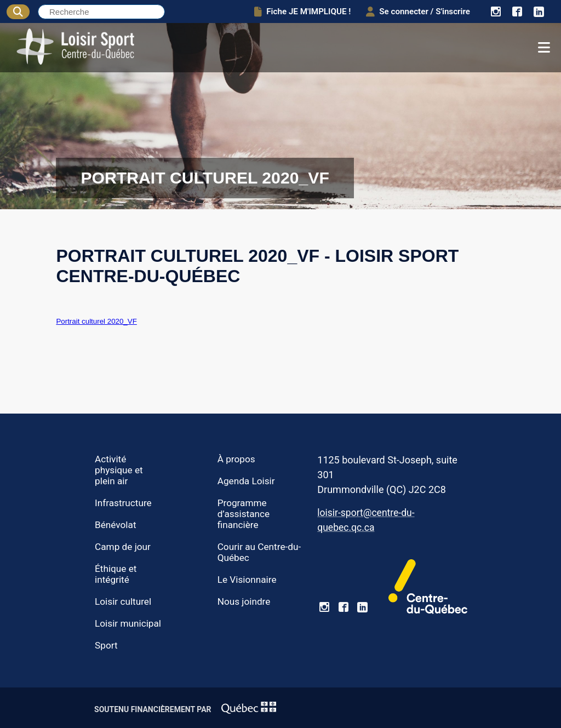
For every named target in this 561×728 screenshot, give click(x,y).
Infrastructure (123, 503)
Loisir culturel (123, 601)
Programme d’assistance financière (244, 514)
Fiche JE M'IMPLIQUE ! (302, 12)
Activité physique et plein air (119, 470)
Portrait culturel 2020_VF (96, 321)
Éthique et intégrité (116, 574)
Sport (106, 645)
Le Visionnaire (247, 580)
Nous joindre (244, 601)
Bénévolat (115, 525)
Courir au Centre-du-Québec (259, 552)
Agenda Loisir (246, 481)
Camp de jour (123, 547)
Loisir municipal (128, 623)
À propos (236, 459)
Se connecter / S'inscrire (418, 12)
